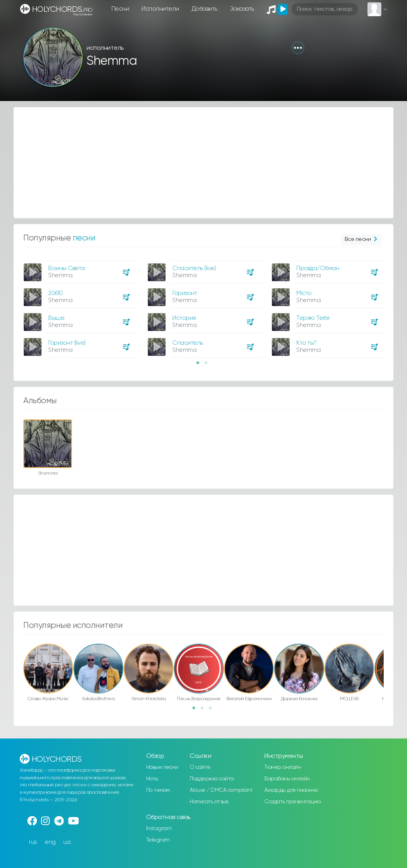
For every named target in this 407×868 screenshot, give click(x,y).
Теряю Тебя (313, 318)
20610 (56, 293)
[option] (79, 306)
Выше (56, 318)
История (184, 318)
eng (50, 842)
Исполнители (160, 9)
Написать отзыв (209, 802)
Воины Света (67, 268)
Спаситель (188, 343)
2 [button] (209, 365)
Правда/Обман (318, 268)
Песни (120, 9)
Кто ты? (307, 343)
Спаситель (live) (194, 268)
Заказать (242, 9)
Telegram (158, 840)
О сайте (200, 767)
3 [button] (213, 710)
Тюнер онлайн (283, 767)
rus (33, 842)
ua (67, 842)
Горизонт (185, 293)
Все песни (362, 240)
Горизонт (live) (67, 343)
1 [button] (200, 365)
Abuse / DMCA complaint (221, 790)
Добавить (204, 9)
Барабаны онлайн (287, 779)
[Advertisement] (203, 163)
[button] (298, 48)
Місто (304, 293)
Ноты (152, 779)
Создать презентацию (293, 802)
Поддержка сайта (212, 779)
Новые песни (162, 767)
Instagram (159, 829)
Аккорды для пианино (291, 790)
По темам (158, 790)
